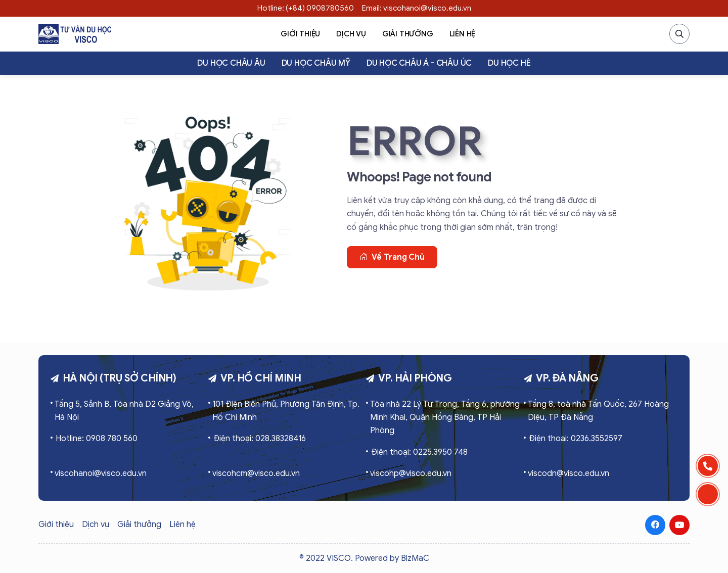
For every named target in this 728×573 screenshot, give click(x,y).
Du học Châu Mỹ (316, 63)
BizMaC (415, 558)
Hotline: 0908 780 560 (97, 439)
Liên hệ (463, 34)
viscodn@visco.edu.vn (568, 473)
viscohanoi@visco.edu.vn (101, 473)
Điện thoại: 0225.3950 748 (419, 452)
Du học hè (509, 63)
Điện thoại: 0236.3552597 (576, 439)
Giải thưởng (408, 34)
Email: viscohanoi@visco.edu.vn (417, 8)
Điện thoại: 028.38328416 (260, 439)
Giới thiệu (300, 34)
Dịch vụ (351, 34)
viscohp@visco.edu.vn (411, 473)
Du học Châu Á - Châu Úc (419, 63)
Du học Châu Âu (231, 63)
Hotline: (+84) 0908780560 (306, 8)
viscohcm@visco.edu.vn (256, 473)
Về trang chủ (392, 257)
